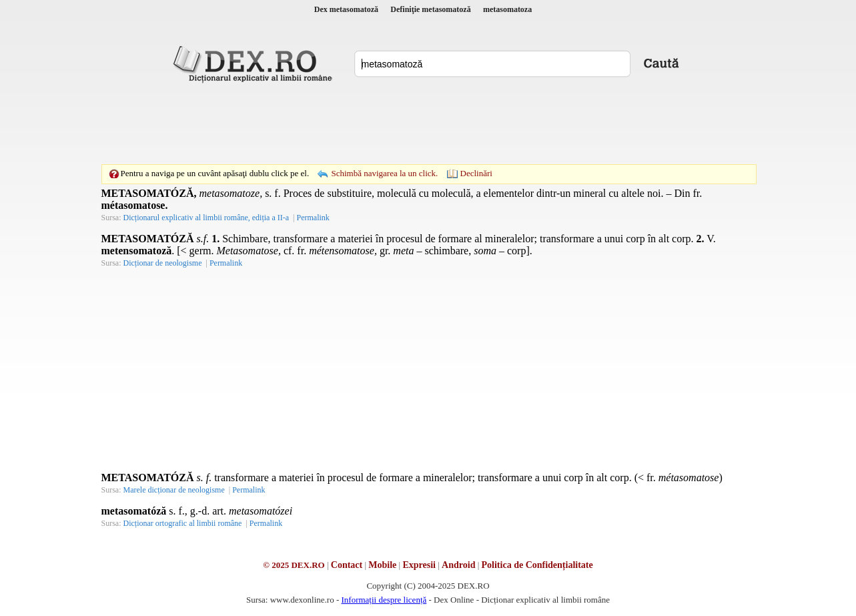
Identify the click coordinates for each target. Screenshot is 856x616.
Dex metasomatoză (346, 9)
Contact (347, 565)
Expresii (419, 565)
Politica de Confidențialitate (537, 565)
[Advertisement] (428, 123)
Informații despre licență (384, 600)
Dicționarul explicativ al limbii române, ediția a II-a (206, 218)
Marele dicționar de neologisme (174, 490)
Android (458, 565)
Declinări (476, 173)
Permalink (313, 218)
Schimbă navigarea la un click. (384, 173)
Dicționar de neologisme (163, 263)
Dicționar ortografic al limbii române (183, 523)
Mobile (382, 565)
